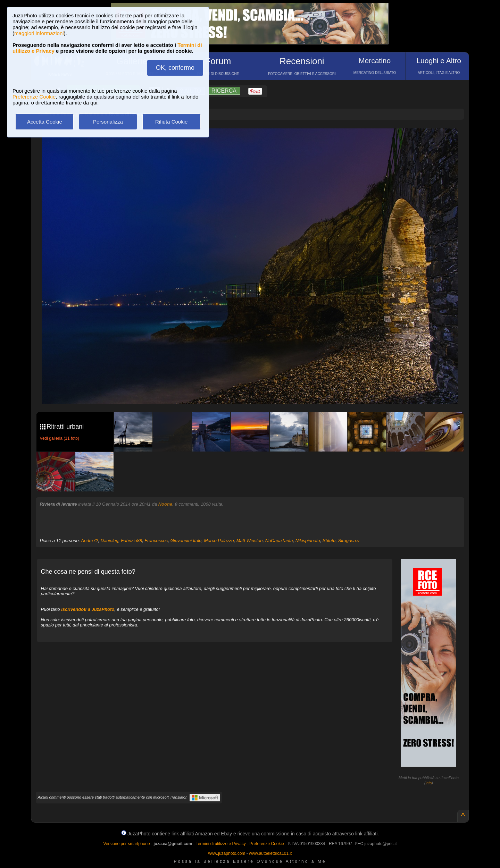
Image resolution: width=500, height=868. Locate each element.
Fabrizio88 (131, 541)
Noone (165, 504)
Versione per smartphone (126, 844)
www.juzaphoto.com (227, 853)
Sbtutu (329, 541)
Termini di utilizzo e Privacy (221, 844)
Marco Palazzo (219, 541)
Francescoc (156, 541)
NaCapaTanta (279, 541)
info (429, 783)
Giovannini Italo (186, 541)
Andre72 (89, 541)
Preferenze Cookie (34, 97)
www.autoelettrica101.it (270, 853)
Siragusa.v (349, 541)
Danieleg (110, 541)
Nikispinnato (308, 541)
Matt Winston (250, 541)
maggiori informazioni (39, 33)
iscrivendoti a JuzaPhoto (88, 609)
